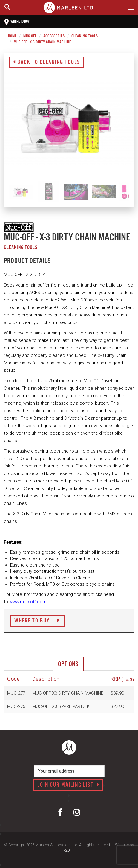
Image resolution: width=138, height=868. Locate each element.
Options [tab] (68, 664)
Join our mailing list (69, 785)
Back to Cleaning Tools (47, 63)
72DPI (68, 850)
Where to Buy (37, 621)
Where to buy (17, 22)
